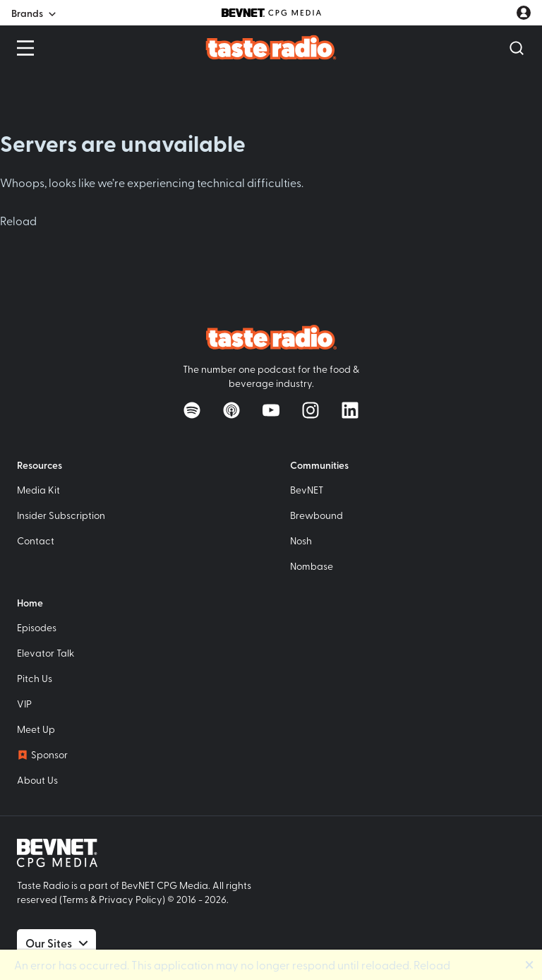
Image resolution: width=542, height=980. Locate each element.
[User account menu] (524, 13)
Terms (75, 899)
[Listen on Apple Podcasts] (231, 410)
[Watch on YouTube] (271, 410)
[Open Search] (517, 48)
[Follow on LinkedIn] (350, 410)
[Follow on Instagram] (311, 410)
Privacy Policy (131, 899)
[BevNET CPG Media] (271, 13)
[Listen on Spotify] (192, 410)
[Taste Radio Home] (271, 47)
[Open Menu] (25, 48)
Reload (18, 220)
